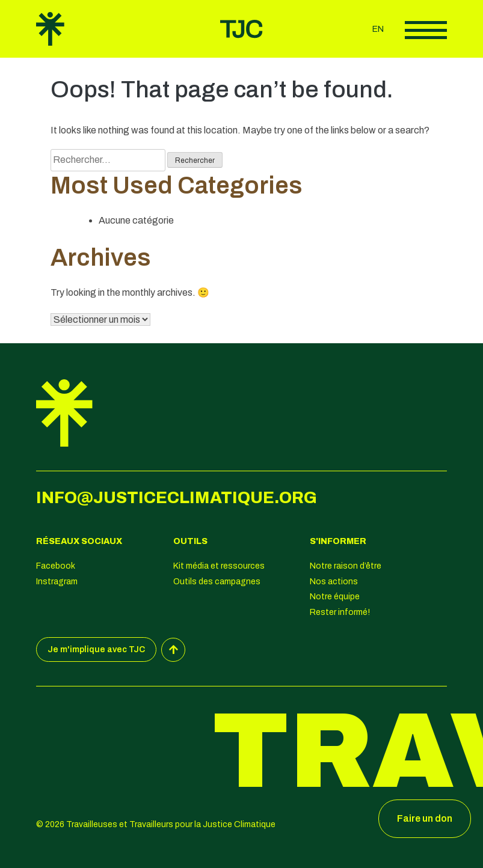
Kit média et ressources (219, 566)
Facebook (56, 566)
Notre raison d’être (346, 566)
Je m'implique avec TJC (96, 649)
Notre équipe (335, 597)
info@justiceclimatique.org (177, 498)
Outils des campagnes (217, 582)
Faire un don (425, 818)
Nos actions (334, 582)
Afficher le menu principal (426, 30)
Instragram (57, 582)
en (378, 29)
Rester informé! (340, 612)
